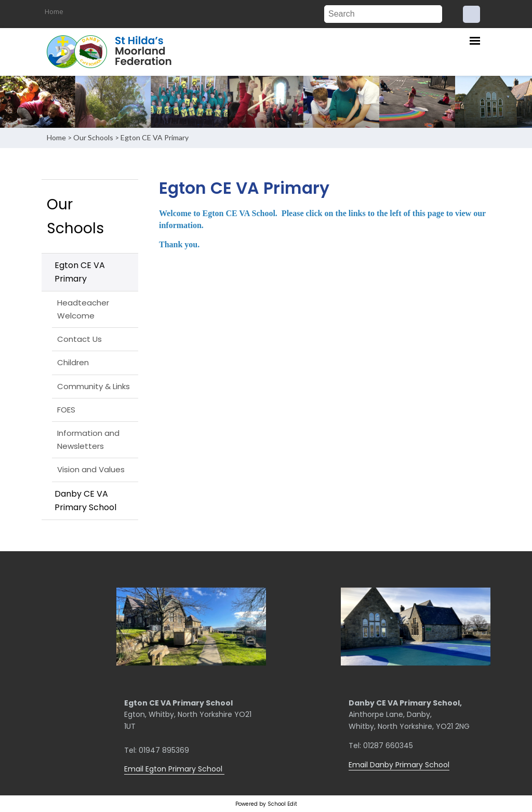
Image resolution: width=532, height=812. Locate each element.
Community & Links (94, 386)
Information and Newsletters (88, 439)
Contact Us (79, 339)
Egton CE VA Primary (155, 137)
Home (54, 11)
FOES (66, 410)
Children (73, 362)
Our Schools (93, 137)
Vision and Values (91, 469)
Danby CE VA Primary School (85, 501)
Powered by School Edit (266, 804)
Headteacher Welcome (83, 309)
